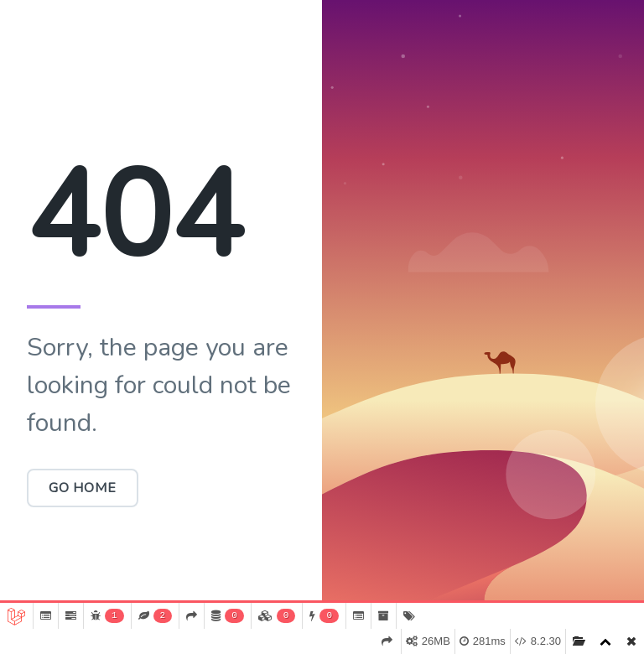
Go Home (83, 488)
